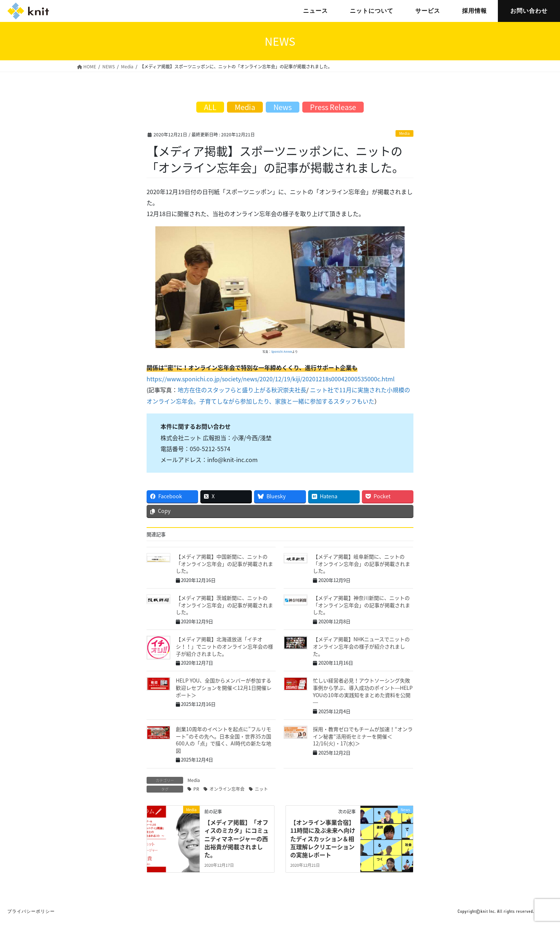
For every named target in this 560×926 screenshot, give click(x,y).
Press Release (333, 107)
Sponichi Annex (282, 351)
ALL (210, 107)
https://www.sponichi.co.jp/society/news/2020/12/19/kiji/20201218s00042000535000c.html (271, 379)
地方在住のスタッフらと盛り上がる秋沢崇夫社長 (242, 390)
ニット (261, 789)
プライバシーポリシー (31, 911)
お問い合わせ (529, 11)
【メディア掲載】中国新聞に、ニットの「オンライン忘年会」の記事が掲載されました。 (224, 564)
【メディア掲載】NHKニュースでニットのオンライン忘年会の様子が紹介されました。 (361, 646)
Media (404, 133)
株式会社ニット (28, 11)
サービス (428, 11)
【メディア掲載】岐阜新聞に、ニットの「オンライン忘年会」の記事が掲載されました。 (362, 564)
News (283, 107)
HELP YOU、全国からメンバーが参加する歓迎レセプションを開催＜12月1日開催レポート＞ (224, 687)
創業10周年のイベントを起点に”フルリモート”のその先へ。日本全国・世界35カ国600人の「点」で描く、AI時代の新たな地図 (224, 740)
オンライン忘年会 (227, 789)
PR (196, 789)
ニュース (315, 11)
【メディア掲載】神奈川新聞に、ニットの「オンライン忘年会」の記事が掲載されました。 (362, 605)
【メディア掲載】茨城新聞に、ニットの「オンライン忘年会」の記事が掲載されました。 (224, 605)
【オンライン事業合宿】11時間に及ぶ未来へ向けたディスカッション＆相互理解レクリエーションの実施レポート (323, 839)
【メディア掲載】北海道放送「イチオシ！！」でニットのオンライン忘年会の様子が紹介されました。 (224, 646)
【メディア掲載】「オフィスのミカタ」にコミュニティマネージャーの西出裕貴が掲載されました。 (237, 839)
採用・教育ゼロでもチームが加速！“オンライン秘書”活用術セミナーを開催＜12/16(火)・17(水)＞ (363, 736)
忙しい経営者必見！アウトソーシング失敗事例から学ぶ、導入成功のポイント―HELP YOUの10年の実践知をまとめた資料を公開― (363, 691)
